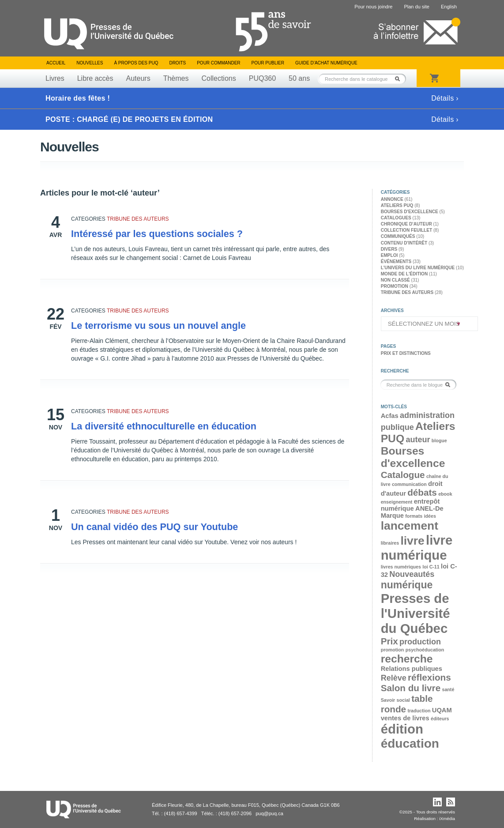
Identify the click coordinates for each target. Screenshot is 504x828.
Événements (396, 262)
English (449, 7)
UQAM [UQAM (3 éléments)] (442, 710)
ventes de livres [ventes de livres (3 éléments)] (405, 718)
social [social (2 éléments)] (403, 700)
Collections (218, 78)
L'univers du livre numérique (418, 268)
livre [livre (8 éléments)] (412, 541)
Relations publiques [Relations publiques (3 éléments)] (412, 669)
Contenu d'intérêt (404, 243)
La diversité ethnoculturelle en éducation (164, 426)
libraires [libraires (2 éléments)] (390, 543)
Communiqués (398, 236)
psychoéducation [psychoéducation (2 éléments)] (425, 650)
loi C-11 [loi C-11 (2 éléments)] (431, 567)
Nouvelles (90, 63)
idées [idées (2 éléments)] (430, 516)
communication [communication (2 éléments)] (409, 484)
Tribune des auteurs (138, 219)
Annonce (392, 199)
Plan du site (416, 7)
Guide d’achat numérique (326, 63)
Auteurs (138, 78)
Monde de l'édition (404, 274)
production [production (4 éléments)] (420, 642)
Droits (177, 63)
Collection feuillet (406, 230)
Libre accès (95, 78)
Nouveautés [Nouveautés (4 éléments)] (412, 574)
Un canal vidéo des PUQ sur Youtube (154, 527)
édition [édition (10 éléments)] (402, 729)
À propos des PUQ (136, 63)
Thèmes (176, 78)
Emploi (389, 255)
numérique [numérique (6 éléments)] (407, 585)
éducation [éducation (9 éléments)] (410, 743)
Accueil (56, 63)
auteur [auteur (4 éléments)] (418, 440)
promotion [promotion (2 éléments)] (393, 650)
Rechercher (400, 79)
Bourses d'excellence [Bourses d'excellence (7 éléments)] (413, 457)
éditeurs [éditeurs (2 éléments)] (440, 719)
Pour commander (218, 63)
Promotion (395, 286)
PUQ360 (262, 78)
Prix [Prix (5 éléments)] (389, 641)
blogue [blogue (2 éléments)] (439, 440)
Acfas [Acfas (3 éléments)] (390, 416)
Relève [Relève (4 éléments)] (394, 678)
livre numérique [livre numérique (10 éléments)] (417, 548)
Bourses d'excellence (410, 212)
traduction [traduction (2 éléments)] (419, 711)
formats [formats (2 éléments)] (414, 516)
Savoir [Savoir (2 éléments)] (388, 700)
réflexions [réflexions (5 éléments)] (429, 677)
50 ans (299, 78)
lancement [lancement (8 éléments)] (410, 526)
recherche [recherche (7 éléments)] (407, 659)
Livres (55, 78)
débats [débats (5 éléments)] (422, 492)
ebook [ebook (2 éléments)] (445, 494)
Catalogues (396, 218)
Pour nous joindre (373, 7)
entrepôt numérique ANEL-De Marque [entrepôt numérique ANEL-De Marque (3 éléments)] (412, 508)
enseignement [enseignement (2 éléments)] (397, 502)
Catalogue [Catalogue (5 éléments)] (403, 475)
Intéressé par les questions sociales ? (157, 234)
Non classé (395, 280)
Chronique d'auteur (406, 224)
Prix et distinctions (406, 353)
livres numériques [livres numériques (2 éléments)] (401, 567)
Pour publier (268, 63)
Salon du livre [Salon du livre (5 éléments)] (411, 688)
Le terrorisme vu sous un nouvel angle (158, 326)
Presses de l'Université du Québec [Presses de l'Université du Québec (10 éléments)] (416, 613)
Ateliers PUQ (397, 205)
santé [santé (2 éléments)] (448, 689)
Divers (389, 249)
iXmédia (447, 819)
